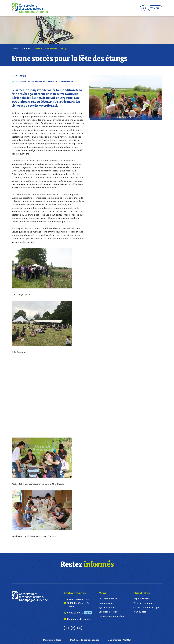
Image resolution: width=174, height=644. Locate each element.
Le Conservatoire (108, 599)
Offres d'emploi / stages (146, 607)
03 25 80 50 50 (75, 613)
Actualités (26, 49)
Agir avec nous (107, 607)
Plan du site (140, 612)
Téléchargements (143, 603)
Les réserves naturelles (111, 616)
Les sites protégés (109, 612)
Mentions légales (52, 640)
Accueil (15, 49)
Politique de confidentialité (85, 640)
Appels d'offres (141, 599)
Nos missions (106, 603)
